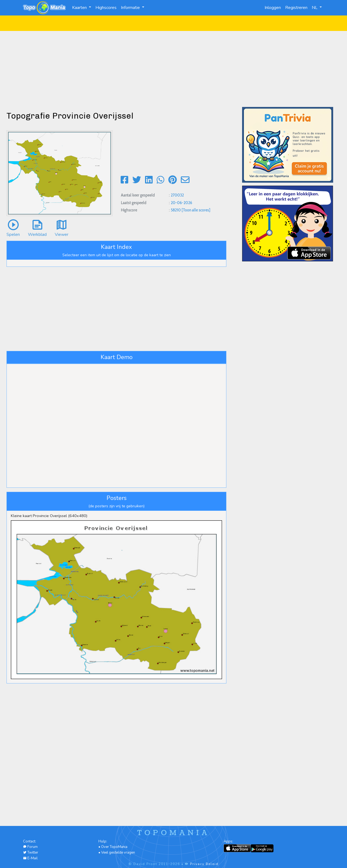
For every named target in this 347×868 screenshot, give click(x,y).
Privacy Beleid (204, 864)
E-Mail (30, 858)
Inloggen (273, 8)
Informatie (131, 8)
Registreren (296, 8)
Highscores (106, 8)
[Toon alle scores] (196, 210)
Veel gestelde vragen (118, 853)
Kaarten (80, 8)
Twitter (31, 853)
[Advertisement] (173, 69)
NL (315, 8)
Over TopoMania (114, 847)
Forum (30, 847)
